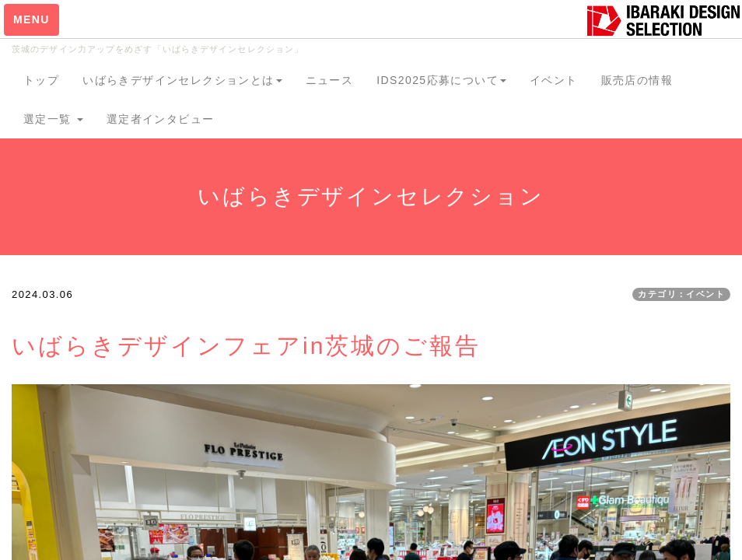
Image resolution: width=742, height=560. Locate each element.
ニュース (330, 80)
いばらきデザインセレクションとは (182, 80)
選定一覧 (53, 119)
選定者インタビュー (161, 119)
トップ (41, 80)
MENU (31, 19)
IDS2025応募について (441, 80)
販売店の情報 (637, 80)
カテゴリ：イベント (681, 294)
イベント (554, 80)
